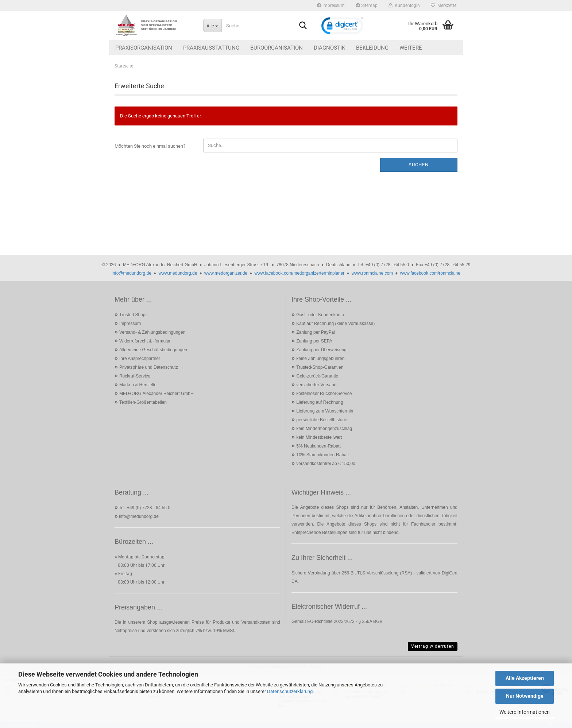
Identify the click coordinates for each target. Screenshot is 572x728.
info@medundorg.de (132, 273)
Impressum (331, 5)
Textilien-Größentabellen (143, 402)
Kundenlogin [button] (404, 5)
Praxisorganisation (144, 48)
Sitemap (367, 5)
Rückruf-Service (135, 376)
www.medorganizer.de (226, 273)
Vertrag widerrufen (433, 646)
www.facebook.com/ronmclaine (430, 273)
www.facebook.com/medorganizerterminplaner (299, 273)
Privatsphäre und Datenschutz (149, 367)
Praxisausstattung (211, 48)
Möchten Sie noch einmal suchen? (150, 146)
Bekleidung (372, 48)
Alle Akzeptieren (525, 678)
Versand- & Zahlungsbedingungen (152, 332)
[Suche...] (212, 26)
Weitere (411, 48)
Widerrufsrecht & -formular (145, 341)
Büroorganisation (277, 48)
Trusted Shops (134, 315)
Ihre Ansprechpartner (140, 359)
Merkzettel (444, 5)
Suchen (419, 165)
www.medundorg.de (178, 273)
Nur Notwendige (525, 696)
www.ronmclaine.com (372, 273)
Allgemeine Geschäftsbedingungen (153, 350)
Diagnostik (329, 48)
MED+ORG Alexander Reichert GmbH (156, 394)
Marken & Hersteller (139, 385)
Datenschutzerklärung (290, 691)
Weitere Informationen (525, 712)
